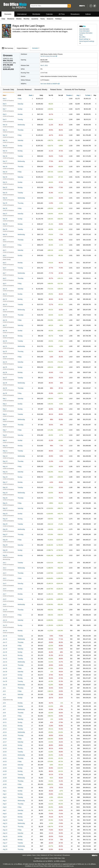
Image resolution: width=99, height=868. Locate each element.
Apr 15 (5, 315)
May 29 (5, 545)
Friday (20, 99)
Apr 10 (5, 289)
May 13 (5, 461)
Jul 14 (5, 732)
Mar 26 (5, 208)
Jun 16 (5, 639)
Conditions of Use (30, 866)
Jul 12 (5, 726)
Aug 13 (5, 830)
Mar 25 (5, 203)
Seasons (50, 19)
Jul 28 (5, 778)
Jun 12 (5, 620)
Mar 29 (5, 224)
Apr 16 (5, 320)
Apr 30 (5, 393)
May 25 (5, 524)
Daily (3, 19)
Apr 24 (5, 362)
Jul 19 (5, 748)
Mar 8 (5, 114)
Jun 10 (5, 610)
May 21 (5, 503)
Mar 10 (5, 125)
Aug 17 (5, 843)
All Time (62, 14)
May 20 (5, 498)
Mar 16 (5, 156)
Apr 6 (4, 268)
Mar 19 (5, 172)
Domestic (8, 14)
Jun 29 (5, 681)
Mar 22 (5, 187)
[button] (85, 39)
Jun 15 (5, 636)
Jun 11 (5, 615)
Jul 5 (4, 703)
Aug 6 (5, 807)
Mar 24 (5, 198)
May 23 (5, 514)
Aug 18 (5, 846)
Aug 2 (5, 794)
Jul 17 (5, 742)
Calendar (49, 14)
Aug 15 (5, 836)
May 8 (5, 435)
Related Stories (56, 90)
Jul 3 (4, 694)
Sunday (20, 109)
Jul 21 (5, 755)
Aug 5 (5, 804)
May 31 (5, 555)
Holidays (58, 19)
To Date (88, 95)
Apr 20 (5, 341)
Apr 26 (5, 372)
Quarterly (35, 19)
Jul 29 (5, 781)
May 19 (5, 493)
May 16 (5, 477)
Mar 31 (5, 234)
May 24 (5, 519)
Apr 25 (5, 367)
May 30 (5, 550)
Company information (86, 33)
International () (9, 63)
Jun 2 (5, 568)
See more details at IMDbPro (50, 84)
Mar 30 (5, 229)
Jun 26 (5, 672)
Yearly (42, 19)
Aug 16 (5, 840)
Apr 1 (4, 240)
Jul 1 (4, 688)
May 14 (5, 467)
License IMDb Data (55, 858)
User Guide (44, 858)
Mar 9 (5, 119)
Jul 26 (5, 771)
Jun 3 (5, 573)
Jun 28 (5, 678)
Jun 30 (5, 685)
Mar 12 (5, 135)
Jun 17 (5, 642)
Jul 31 (5, 788)
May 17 (5, 482)
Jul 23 (5, 761)
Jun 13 (5, 625)
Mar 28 (5, 219)
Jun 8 (5, 599)
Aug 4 (5, 801)
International (22, 14)
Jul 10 (5, 719)
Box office (82, 37)
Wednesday (21, 125)
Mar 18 (5, 167)
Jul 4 (4, 698)
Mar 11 (5, 130)
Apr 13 (5, 304)
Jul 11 (5, 722)
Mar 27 (5, 214)
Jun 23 (5, 662)
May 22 (5, 508)
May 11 (5, 451)
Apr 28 (5, 383)
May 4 (5, 414)
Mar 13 (5, 140)
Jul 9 (4, 716)
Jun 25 (5, 668)
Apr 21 (5, 346)
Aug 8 (5, 814)
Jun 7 (5, 594)
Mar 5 (5, 99)
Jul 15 (5, 735)
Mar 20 (5, 177)
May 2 (5, 404)
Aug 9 (5, 817)
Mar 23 (5, 193)
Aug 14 (5, 833)
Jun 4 (5, 578)
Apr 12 (5, 299)
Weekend (11, 19)
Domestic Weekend (24, 90)
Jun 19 (5, 649)
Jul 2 (4, 691)
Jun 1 (5, 563)
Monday (20, 114)
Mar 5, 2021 (44, 65)
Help (63, 858)
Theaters (69, 95)
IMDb (58, 861)
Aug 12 (5, 827)
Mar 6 (5, 104)
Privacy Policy (43, 866)
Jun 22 (5, 659)
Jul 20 (5, 752)
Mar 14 (5, 146)
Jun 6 (5, 589)
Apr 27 (5, 378)
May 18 (5, 487)
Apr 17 (5, 325)
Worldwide (36, 14)
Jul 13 (5, 729)
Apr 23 (5, 357)
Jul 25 (5, 768)
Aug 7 (5, 810)
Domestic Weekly (41, 90)
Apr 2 (4, 245)
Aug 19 (5, 849)
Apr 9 (4, 284)
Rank (31, 95)
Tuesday (20, 119)
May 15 (5, 472)
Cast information (84, 29)
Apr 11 (5, 294)
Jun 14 (5, 631)
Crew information (84, 31)
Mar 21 (5, 182)
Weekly (19, 19)
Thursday (21, 130)
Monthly (27, 19)
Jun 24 (5, 665)
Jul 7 (4, 709)
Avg (78, 95)
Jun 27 (5, 675)
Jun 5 (5, 584)
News (81, 35)
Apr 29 (5, 388)
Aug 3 (5, 797)
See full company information (49, 56)
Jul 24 (5, 765)
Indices (88, 14)
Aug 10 (5, 820)
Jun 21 (5, 655)
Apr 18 (5, 331)
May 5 (5, 419)
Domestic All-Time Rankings (75, 90)
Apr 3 (4, 250)
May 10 (5, 446)
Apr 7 (4, 273)
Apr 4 (4, 255)
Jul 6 (4, 706)
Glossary (37, 858)
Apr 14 (5, 310)
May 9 (5, 440)
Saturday (20, 104)
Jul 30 (5, 784)
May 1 (5, 399)
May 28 (5, 540)
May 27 (5, 534)
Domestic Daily (8, 90)
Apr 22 (5, 351)
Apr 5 (4, 263)
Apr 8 (4, 278)
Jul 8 (4, 713)
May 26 (5, 529)
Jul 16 (5, 739)
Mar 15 (5, 151)
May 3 (5, 409)
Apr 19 (5, 336)
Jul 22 (5, 758)
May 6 (5, 425)
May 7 (5, 430)
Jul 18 (5, 745)
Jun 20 (5, 652)
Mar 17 (5, 161)
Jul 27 (5, 774)
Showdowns (75, 14)
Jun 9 (5, 604)
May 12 (5, 456)
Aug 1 (5, 791)
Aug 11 (5, 823)
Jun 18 (5, 646)
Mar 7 (5, 109)
